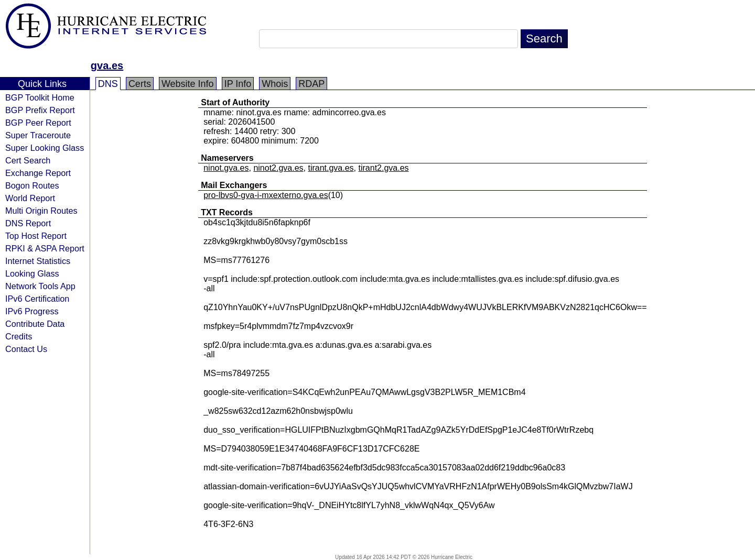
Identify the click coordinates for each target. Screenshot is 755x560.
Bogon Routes (32, 185)
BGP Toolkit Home (40, 97)
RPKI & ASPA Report (45, 248)
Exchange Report (38, 173)
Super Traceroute (38, 135)
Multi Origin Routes (41, 211)
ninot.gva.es (226, 168)
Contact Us (26, 349)
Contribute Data (35, 324)
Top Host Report (36, 236)
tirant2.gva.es (384, 168)
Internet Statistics (38, 261)
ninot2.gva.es (278, 168)
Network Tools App (40, 286)
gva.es (107, 65)
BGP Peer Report (38, 123)
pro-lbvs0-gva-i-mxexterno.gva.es (266, 195)
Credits (19, 336)
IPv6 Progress (32, 311)
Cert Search (28, 160)
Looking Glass (32, 273)
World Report (30, 198)
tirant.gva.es (331, 168)
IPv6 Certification (37, 299)
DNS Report (28, 223)
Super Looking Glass (45, 148)
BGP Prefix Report (40, 110)
